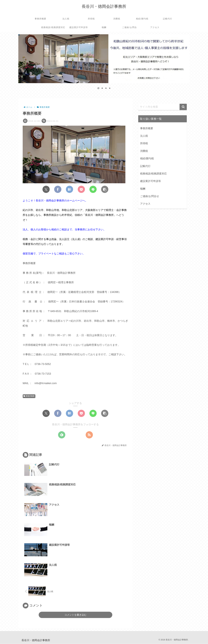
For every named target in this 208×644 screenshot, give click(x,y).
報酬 (143, 189)
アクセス (145, 204)
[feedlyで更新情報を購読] (62, 435)
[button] (105, 189)
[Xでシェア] (46, 189)
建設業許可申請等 (151, 181)
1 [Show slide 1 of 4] (98, 88)
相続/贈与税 (147, 158)
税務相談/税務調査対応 (153, 174)
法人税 (144, 136)
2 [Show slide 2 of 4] (102, 88)
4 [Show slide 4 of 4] (110, 88)
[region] (104, 64)
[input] (162, 107)
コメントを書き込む (75, 615)
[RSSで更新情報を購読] (89, 435)
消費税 (144, 151)
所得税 (144, 143)
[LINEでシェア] (93, 189)
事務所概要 (29, 396)
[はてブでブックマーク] (69, 189)
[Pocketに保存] (81, 189)
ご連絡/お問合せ (150, 196)
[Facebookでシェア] (58, 189)
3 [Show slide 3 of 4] (106, 88)
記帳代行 (145, 166)
